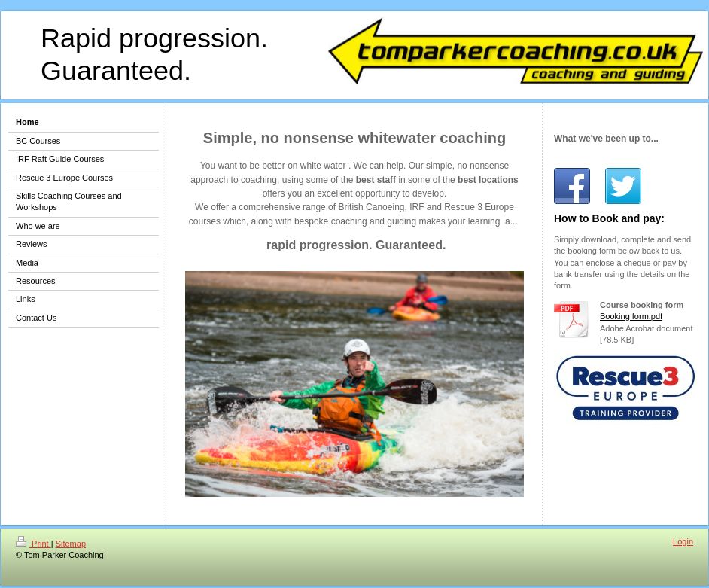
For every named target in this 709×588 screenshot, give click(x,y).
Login (683, 541)
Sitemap (71, 544)
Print (33, 544)
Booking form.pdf (631, 316)
